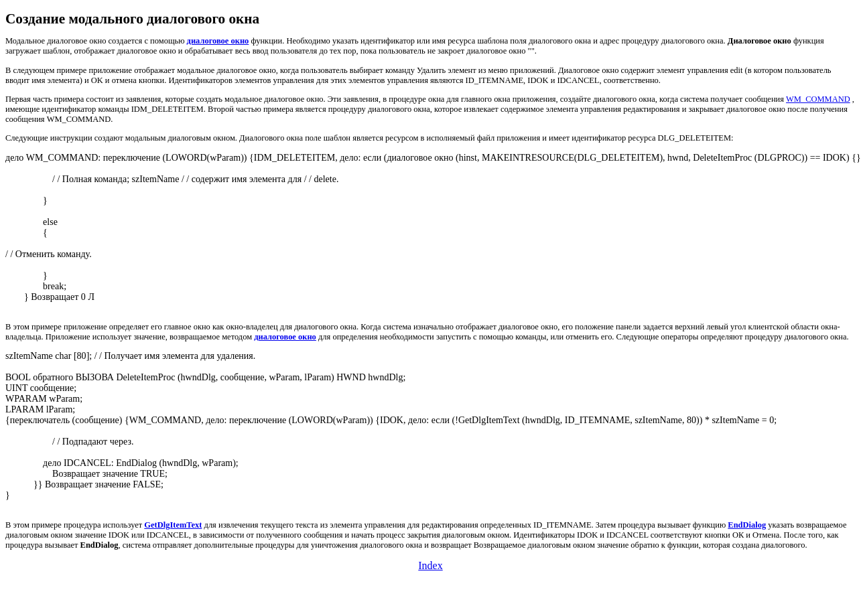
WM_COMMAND (818, 99)
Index (430, 565)
